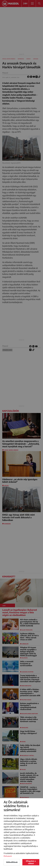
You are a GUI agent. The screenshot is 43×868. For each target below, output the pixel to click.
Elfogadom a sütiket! (31, 862)
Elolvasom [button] (8, 856)
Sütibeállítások (12, 862)
